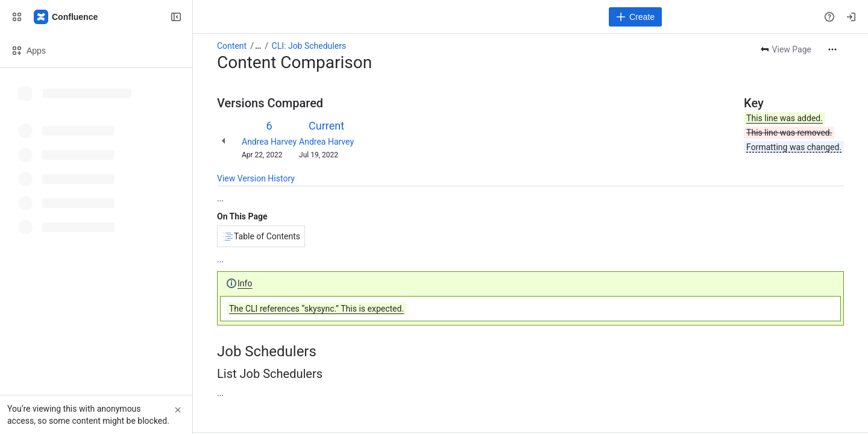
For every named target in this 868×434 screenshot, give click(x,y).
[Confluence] (66, 17)
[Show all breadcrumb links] (258, 46)
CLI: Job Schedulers (309, 46)
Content (232, 46)
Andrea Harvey (269, 142)
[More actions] (832, 49)
